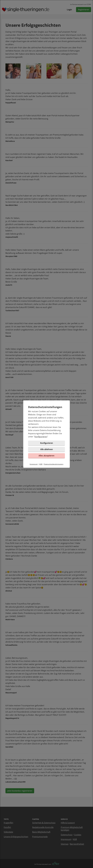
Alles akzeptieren (46, 456)
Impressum (34, 464)
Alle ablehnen (47, 449)
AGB (41, 464)
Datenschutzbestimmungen (54, 464)
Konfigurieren (41, 437)
